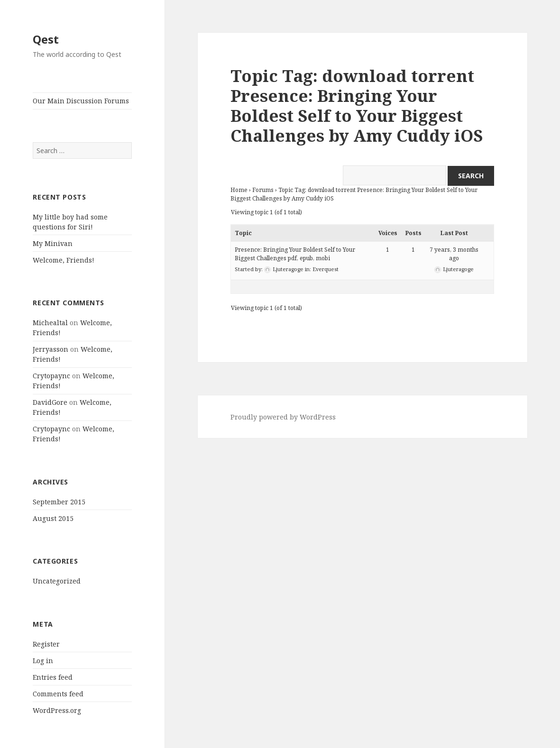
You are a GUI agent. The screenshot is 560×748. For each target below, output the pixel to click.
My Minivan (53, 243)
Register (46, 644)
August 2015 (53, 518)
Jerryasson (50, 349)
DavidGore (50, 402)
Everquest (326, 269)
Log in (43, 661)
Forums (263, 190)
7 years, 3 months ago (454, 254)
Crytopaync (51, 376)
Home (239, 190)
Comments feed (58, 694)
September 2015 (59, 502)
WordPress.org (57, 710)
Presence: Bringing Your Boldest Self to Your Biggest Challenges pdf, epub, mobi (295, 254)
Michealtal (50, 323)
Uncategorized (57, 581)
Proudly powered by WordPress (283, 417)
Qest (46, 39)
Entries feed (53, 677)
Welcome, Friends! (64, 260)
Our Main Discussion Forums (81, 101)
